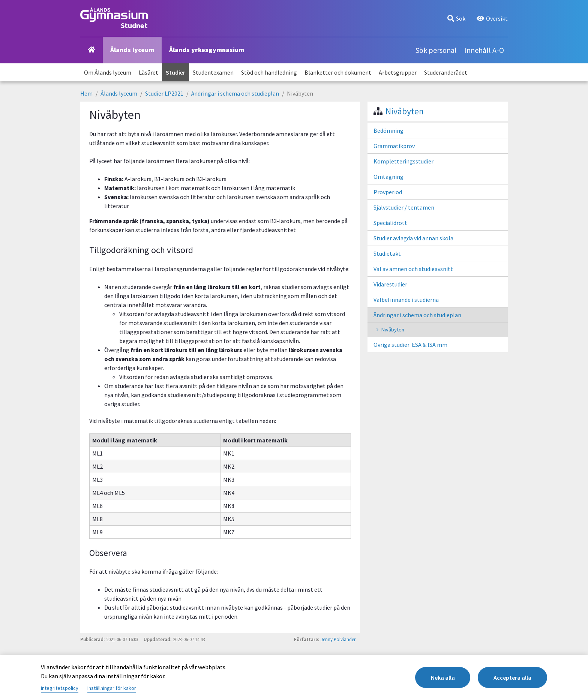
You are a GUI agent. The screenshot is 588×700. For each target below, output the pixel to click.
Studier (175, 72)
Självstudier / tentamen (404, 207)
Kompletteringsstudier (403, 161)
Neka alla (442, 678)
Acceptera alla (512, 678)
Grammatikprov (394, 146)
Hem (86, 93)
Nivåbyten (405, 111)
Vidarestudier (390, 284)
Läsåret (148, 72)
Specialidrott (390, 223)
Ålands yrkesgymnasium (207, 50)
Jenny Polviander (338, 639)
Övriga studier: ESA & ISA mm (410, 345)
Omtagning (388, 177)
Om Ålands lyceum (108, 72)
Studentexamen (213, 72)
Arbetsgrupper (398, 72)
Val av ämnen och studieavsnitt (413, 269)
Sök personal (436, 50)
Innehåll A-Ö (484, 50)
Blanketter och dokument (338, 72)
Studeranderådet (446, 72)
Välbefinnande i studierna (406, 300)
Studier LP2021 (164, 93)
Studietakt (387, 253)
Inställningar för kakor (112, 688)
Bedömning (388, 130)
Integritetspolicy (60, 688)
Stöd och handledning (269, 72)
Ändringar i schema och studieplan (235, 93)
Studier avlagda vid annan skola (413, 238)
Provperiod (388, 192)
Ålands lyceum (132, 50)
